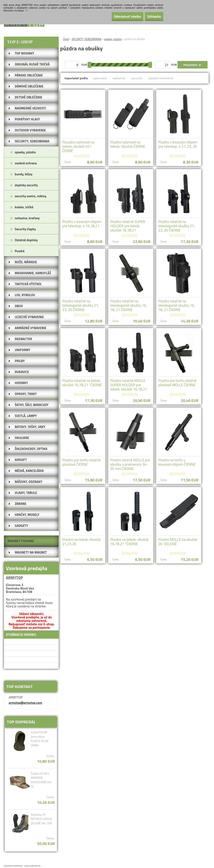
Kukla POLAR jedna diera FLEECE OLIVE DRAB (40, 739)
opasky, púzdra (113, 39)
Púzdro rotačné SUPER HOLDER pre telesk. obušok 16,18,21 (128, 226)
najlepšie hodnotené (161, 78)
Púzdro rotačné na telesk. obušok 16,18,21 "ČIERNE (82, 383)
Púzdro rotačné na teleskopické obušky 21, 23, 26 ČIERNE (177, 226)
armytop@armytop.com (25, 703)
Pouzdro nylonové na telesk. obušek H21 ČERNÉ (78, 146)
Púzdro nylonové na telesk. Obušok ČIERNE (128, 144)
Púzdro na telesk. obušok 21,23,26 (82, 542)
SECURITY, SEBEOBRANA (87, 39)
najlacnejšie (100, 78)
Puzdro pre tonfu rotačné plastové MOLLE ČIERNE (177, 383)
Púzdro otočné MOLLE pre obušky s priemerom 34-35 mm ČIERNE (130, 464)
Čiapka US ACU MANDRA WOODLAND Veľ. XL (41, 780)
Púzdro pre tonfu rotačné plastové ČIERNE (82, 462)
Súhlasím (151, 16)
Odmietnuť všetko (118, 16)
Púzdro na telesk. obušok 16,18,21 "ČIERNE (129, 542)
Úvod (66, 39)
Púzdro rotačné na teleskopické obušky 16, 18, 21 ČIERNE (129, 305)
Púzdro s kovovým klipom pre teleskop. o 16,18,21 (82, 224)
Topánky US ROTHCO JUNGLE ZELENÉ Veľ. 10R (42, 819)
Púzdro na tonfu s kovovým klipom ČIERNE (177, 462)
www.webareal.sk (32, 866)
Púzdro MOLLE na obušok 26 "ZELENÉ (178, 542)
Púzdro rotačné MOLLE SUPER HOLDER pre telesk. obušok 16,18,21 (129, 385)
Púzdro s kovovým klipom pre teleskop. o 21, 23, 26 (178, 144)
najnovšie (137, 78)
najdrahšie (119, 78)
